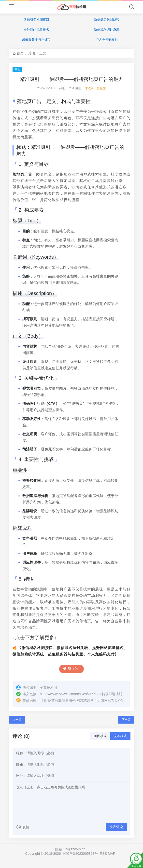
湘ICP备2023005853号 (80, 854)
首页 (20, 53)
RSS (103, 854)
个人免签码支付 (107, 40)
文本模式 (120, 736)
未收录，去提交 (95, 88)
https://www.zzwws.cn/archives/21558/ (69, 694)
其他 (31, 53)
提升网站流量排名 (36, 30)
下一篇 (126, 720)
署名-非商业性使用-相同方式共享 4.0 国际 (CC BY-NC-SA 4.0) (91, 700)
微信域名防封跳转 (107, 19)
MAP (112, 854)
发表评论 (116, 827)
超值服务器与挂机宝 (36, 40)
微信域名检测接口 (36, 19)
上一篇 (17, 720)
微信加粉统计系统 (107, 30)
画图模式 (100, 736)
